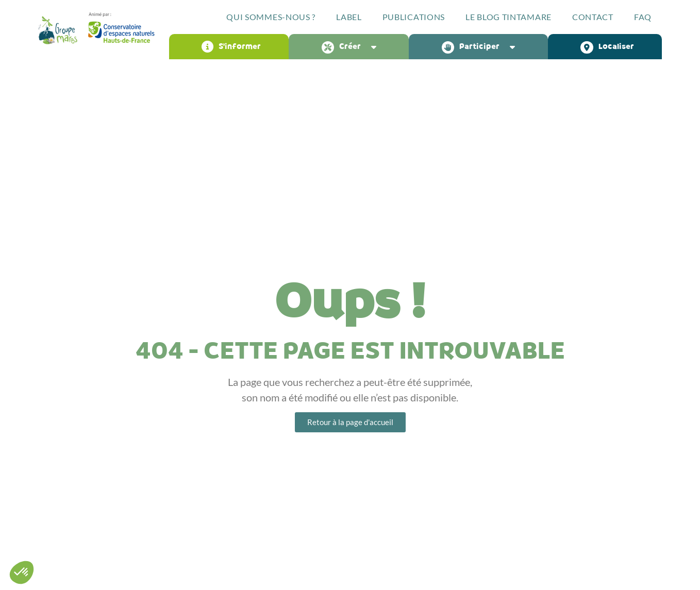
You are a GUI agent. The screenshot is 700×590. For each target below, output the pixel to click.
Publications (414, 17)
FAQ (643, 17)
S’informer (231, 47)
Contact (593, 17)
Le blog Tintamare (509, 17)
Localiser (607, 47)
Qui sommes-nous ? (271, 17)
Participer (481, 47)
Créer (352, 47)
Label (349, 17)
